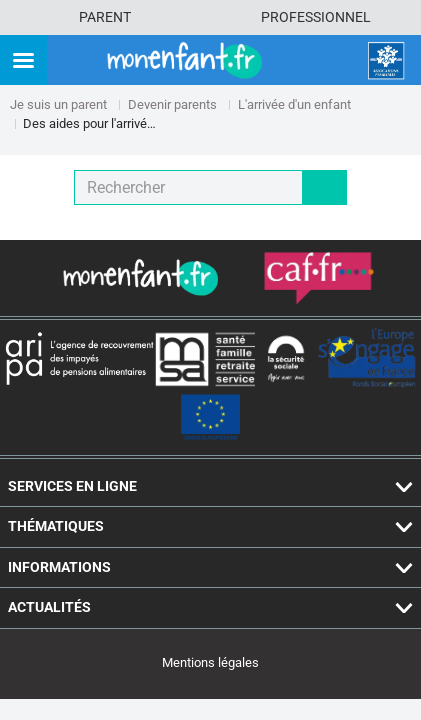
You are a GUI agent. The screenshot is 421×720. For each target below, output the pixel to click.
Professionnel (316, 17)
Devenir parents (172, 104)
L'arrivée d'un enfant (294, 104)
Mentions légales (210, 662)
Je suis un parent (58, 104)
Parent (105, 17)
